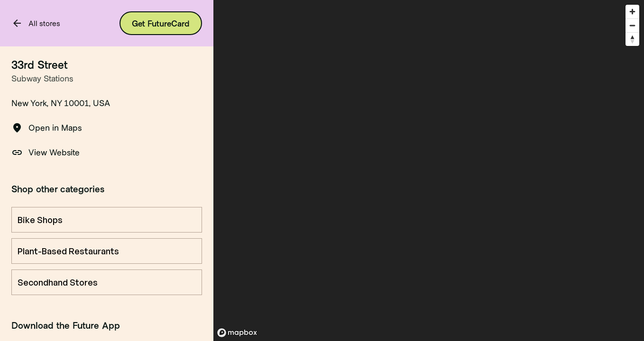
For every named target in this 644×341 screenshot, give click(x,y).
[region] (429, 170)
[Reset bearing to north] (632, 39)
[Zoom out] (632, 25)
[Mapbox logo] (237, 333)
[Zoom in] (632, 12)
